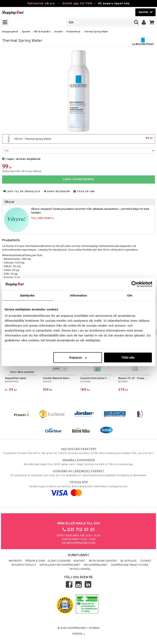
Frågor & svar (35, 561)
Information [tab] (78, 295)
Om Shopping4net (96, 565)
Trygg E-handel (80, 569)
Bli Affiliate (129, 561)
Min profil (16, 561)
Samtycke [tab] (27, 295)
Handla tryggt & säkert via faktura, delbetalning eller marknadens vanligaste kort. (78, 488)
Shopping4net (10, 32)
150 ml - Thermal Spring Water (78, 139)
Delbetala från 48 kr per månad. (22, 171)
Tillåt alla (128, 357)
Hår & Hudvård (42, 32)
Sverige (79, 634)
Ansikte (58, 32)
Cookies (146, 561)
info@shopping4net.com (79, 543)
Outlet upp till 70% (77, 4)
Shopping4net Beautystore (130, 565)
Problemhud (73, 32)
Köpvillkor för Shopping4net (60, 565)
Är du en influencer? (103, 561)
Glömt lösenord (59, 561)
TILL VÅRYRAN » (42, 218)
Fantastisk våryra (41, 4)
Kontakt (80, 561)
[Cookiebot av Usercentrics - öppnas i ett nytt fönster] (134, 284)
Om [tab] (130, 295)
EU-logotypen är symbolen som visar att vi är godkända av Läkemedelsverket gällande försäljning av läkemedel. (78, 473)
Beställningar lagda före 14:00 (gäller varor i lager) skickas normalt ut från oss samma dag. (78, 462)
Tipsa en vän (84, 192)
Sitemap (94, 628)
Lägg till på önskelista (22, 192)
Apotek (26, 32)
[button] (152, 23)
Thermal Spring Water (96, 32)
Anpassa (78, 357)
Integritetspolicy (24, 565)
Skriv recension (57, 192)
